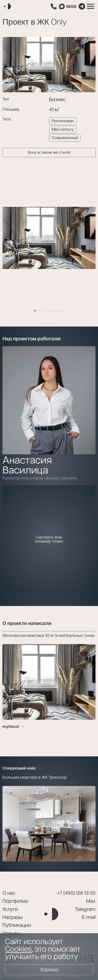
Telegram (85, 910)
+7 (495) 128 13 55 (76, 893)
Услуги (10, 910)
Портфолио (15, 901)
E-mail (89, 918)
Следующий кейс (19, 768)
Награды (13, 918)
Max (91, 901)
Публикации (17, 926)
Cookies (18, 949)
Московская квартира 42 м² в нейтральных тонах (49, 636)
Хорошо (49, 970)
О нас (9, 893)
